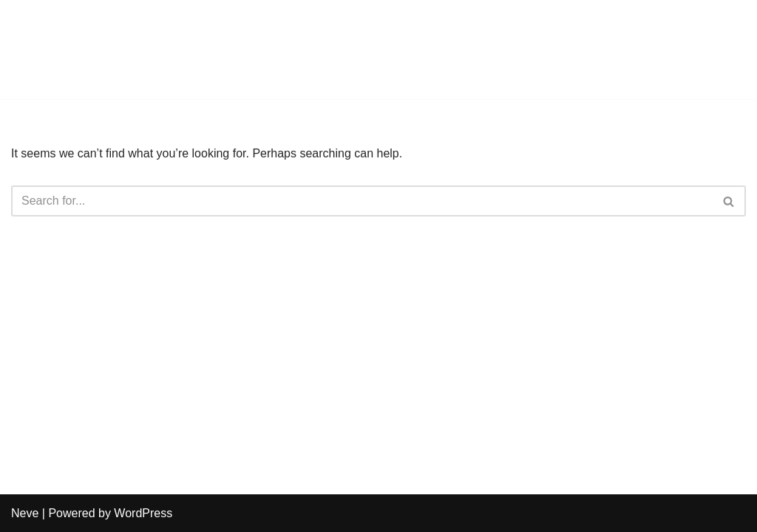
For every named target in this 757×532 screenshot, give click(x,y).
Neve (25, 513)
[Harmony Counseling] (55, 50)
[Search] (362, 201)
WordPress (143, 513)
